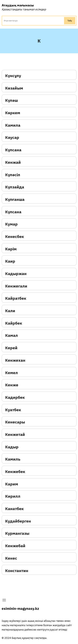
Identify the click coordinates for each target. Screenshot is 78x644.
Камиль (13, 459)
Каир (10, 261)
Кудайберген (18, 521)
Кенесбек (15, 237)
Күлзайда (15, 187)
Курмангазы (17, 533)
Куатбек (13, 410)
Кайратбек (16, 298)
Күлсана (13, 150)
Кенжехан (15, 360)
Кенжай (13, 162)
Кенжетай (15, 435)
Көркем (13, 113)
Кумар (11, 224)
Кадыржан (16, 274)
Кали (10, 311)
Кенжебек (15, 472)
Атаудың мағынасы (18, 5)
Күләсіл (13, 175)
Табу (70, 21)
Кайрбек (14, 323)
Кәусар (12, 138)
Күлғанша (15, 200)
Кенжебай (15, 546)
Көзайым (14, 88)
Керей (11, 348)
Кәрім (11, 249)
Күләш (12, 100)
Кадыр (12, 447)
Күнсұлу (13, 76)
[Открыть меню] (4, 600)
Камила (13, 125)
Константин (17, 571)
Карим (12, 484)
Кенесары (15, 422)
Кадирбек (15, 397)
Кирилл (13, 496)
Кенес (11, 558)
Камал (12, 335)
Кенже (12, 385)
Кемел (12, 373)
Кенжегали (16, 286)
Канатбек (14, 509)
